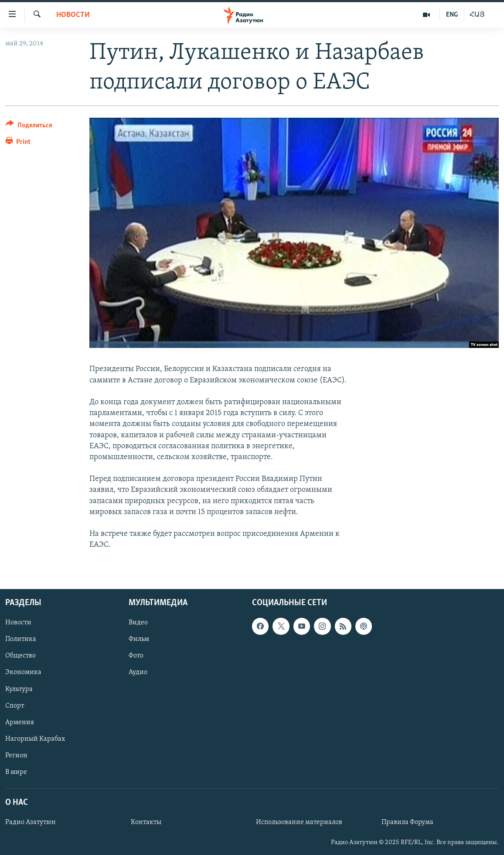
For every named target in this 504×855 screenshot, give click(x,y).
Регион (16, 755)
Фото (136, 656)
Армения (20, 722)
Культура (19, 689)
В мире (16, 772)
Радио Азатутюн (31, 822)
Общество (20, 656)
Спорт (15, 705)
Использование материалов (299, 822)
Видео (138, 623)
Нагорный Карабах (35, 739)
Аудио (138, 672)
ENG (452, 15)
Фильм (139, 639)
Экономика (23, 672)
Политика (21, 639)
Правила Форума (407, 822)
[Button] (29, 127)
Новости (73, 15)
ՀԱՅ (477, 15)
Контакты (146, 822)
